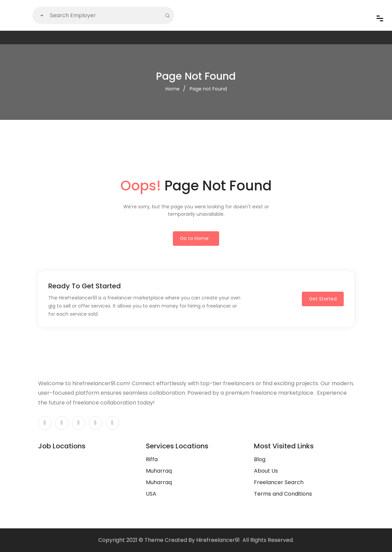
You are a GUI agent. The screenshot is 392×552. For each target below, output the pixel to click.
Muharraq (159, 471)
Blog (260, 459)
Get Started (323, 299)
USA (151, 494)
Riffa (152, 459)
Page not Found (208, 89)
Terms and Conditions (283, 494)
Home (173, 89)
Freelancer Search (279, 482)
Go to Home (194, 238)
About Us (266, 471)
